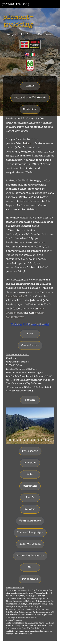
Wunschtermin (15, 297)
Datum (27, 144)
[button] (56, 4)
